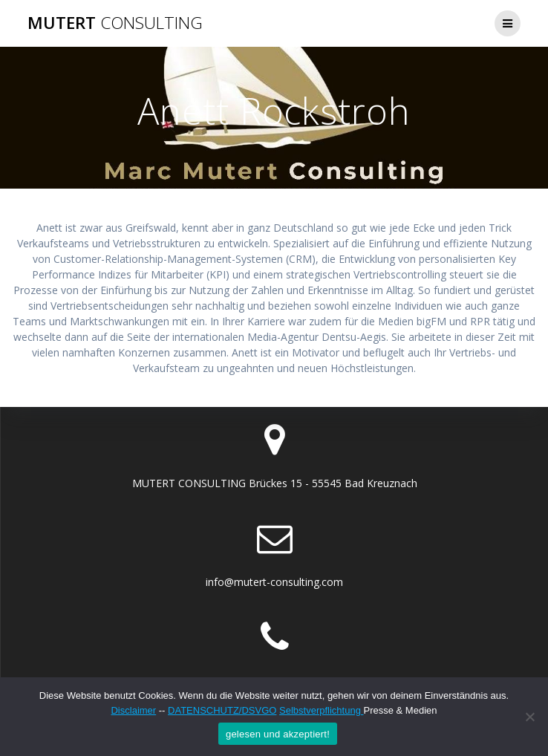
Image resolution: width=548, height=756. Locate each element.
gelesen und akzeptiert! (278, 734)
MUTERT (115, 23)
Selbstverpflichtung (321, 710)
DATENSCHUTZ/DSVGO (222, 710)
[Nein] (529, 717)
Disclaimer (133, 710)
